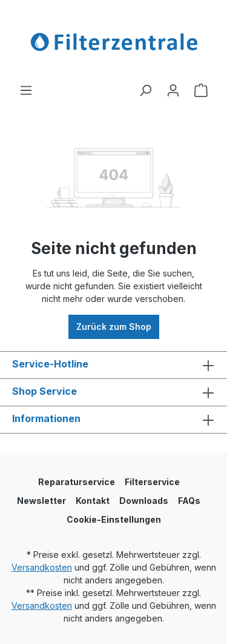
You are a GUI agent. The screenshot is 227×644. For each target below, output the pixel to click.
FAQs (189, 501)
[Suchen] (145, 90)
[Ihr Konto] (173, 90)
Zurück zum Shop (114, 327)
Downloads (144, 501)
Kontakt (93, 501)
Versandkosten (42, 567)
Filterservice (152, 482)
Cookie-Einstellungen (114, 519)
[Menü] (26, 90)
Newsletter (41, 501)
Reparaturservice (77, 482)
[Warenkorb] (201, 90)
